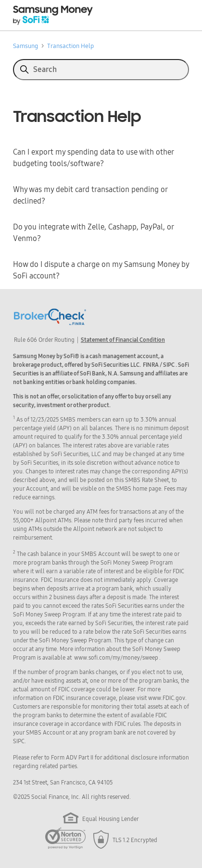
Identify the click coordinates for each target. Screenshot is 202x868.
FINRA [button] (151, 365)
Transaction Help (70, 46)
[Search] (101, 70)
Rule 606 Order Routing (44, 340)
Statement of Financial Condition (123, 340)
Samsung (25, 46)
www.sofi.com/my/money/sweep (116, 658)
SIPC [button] (169, 365)
